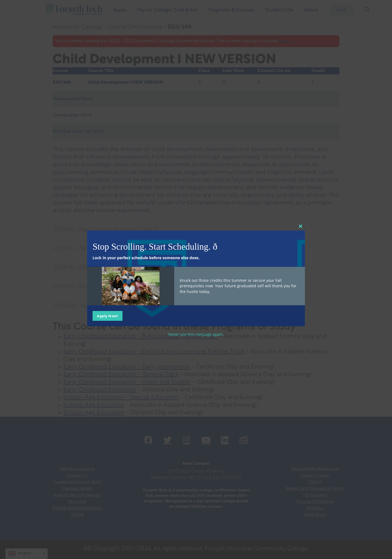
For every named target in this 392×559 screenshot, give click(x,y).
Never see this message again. (196, 334)
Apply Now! (108, 316)
